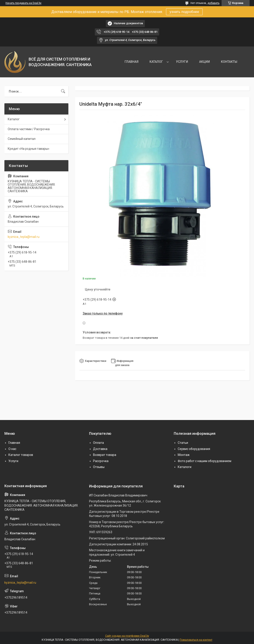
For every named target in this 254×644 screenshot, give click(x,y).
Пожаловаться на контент (196, 640)
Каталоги (185, 467)
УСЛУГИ (182, 62)
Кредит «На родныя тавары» (29, 149)
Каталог (14, 119)
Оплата (98, 443)
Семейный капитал (22, 139)
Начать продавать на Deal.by (23, 3)
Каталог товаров (21, 455)
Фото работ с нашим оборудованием (205, 461)
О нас (12, 449)
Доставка (100, 449)
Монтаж (184, 455)
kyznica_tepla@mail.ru (24, 237)
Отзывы (99, 467)
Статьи (183, 443)
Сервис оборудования (194, 449)
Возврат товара (105, 455)
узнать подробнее (184, 12)
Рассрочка (101, 461)
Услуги (13, 461)
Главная (14, 443)
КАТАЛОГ (156, 62)
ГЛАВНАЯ (132, 62)
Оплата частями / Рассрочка (29, 129)
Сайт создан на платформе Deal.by (127, 636)
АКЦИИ (205, 62)
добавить (213, 3)
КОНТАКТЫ (229, 62)
